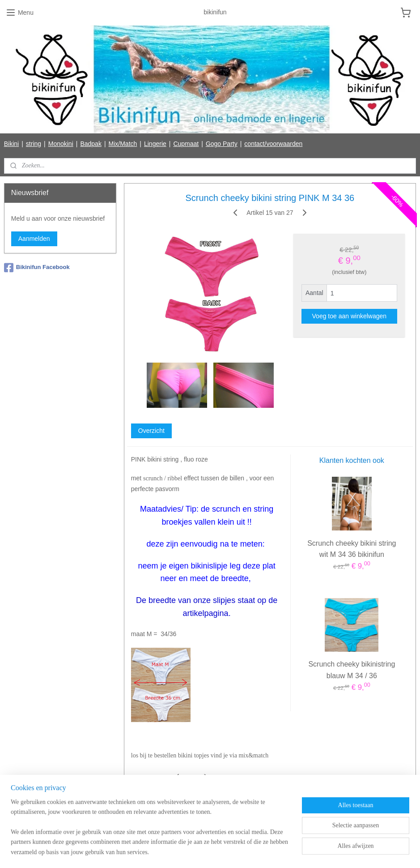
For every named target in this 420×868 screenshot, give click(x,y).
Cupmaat (186, 144)
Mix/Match (123, 144)
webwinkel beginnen (222, 851)
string (34, 144)
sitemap (176, 851)
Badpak (91, 144)
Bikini (11, 144)
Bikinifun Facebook (37, 268)
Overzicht (151, 431)
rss (193, 851)
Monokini (61, 144)
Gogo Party (222, 144)
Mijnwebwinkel (291, 851)
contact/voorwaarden (273, 144)
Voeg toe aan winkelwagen (350, 316)
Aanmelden (34, 239)
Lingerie (155, 144)
